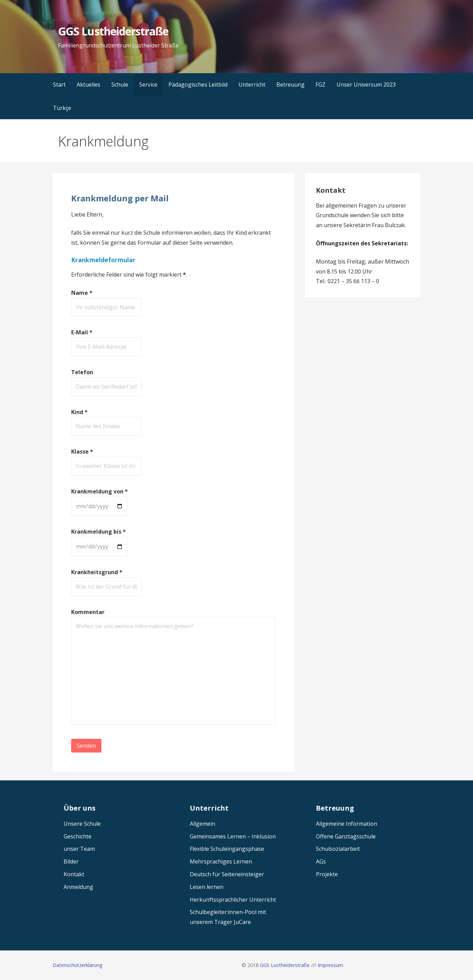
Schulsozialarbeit (338, 849)
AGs (321, 861)
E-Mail (82, 332)
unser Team (79, 849)
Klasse (82, 452)
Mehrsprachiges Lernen (221, 861)
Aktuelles (89, 85)
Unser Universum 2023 (366, 85)
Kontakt (74, 874)
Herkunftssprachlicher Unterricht (233, 900)
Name (82, 293)
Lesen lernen (207, 887)
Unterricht (252, 85)
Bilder (71, 861)
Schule (120, 85)
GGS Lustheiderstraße (113, 31)
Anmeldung (78, 887)
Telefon (82, 372)
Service (148, 85)
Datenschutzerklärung (78, 965)
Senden (86, 746)
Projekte (327, 874)
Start (59, 85)
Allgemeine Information (346, 824)
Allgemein (202, 824)
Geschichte (78, 836)
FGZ (321, 85)
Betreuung (290, 85)
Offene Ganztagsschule (346, 836)
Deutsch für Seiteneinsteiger (227, 874)
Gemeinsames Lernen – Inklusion (233, 836)
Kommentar (88, 612)
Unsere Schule (82, 824)
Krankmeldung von (100, 491)
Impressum (330, 965)
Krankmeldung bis (98, 532)
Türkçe (62, 108)
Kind (79, 412)
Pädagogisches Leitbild (198, 85)
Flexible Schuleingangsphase (227, 849)
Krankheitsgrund (97, 572)
